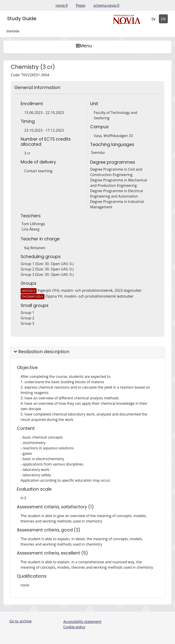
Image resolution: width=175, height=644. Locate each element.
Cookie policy (74, 627)
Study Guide (22, 18)
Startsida (13, 31)
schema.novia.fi (106, 5)
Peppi (81, 5)
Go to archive (21, 621)
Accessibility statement (82, 622)
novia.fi (62, 5)
